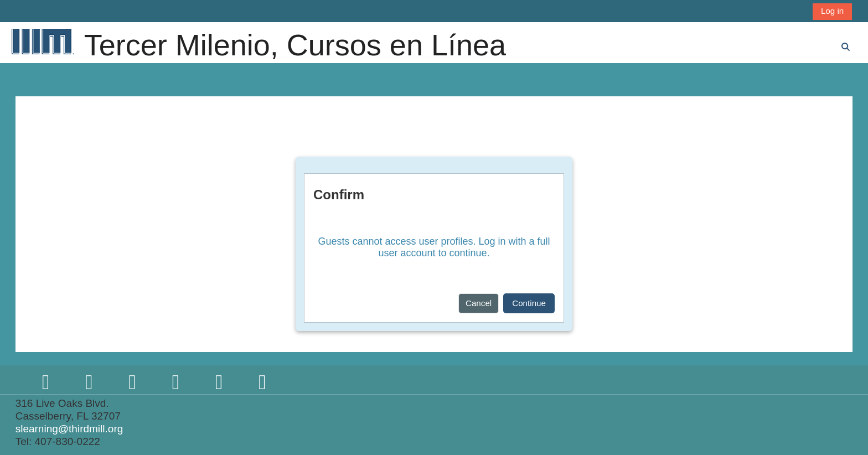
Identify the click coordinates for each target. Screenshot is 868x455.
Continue (529, 303)
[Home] (42, 41)
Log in (832, 11)
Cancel (479, 303)
